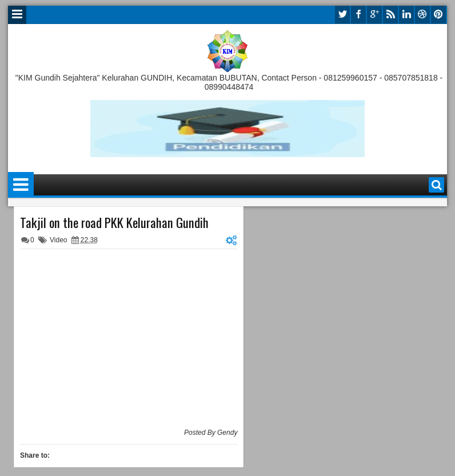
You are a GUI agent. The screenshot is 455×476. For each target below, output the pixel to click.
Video (58, 240)
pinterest (438, 15)
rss (390, 15)
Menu (17, 15)
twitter (342, 15)
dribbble (422, 15)
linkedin (406, 15)
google (374, 15)
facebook (358, 15)
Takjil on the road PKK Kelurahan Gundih (114, 222)
